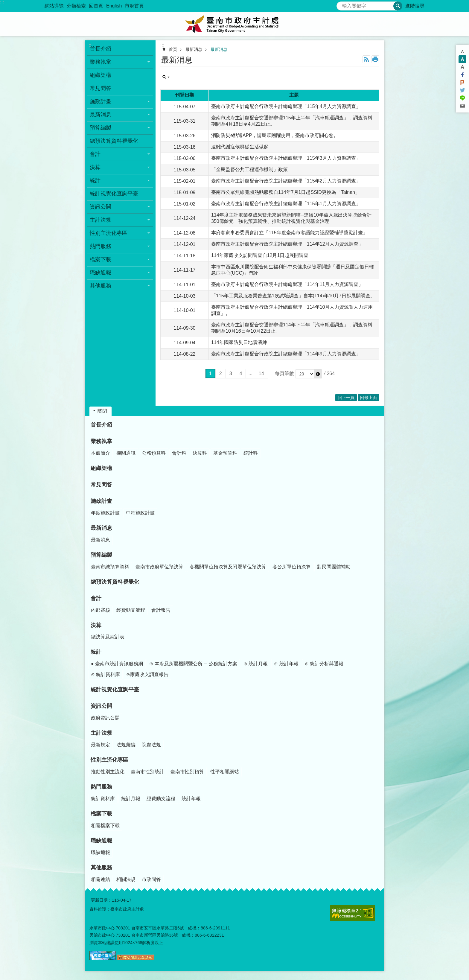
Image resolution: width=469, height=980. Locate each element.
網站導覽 (54, 6)
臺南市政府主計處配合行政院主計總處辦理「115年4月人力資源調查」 (286, 106)
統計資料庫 (103, 799)
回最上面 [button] (368, 398)
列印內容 (375, 59)
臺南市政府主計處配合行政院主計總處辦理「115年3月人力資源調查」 (286, 158)
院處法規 (151, 745)
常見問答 (100, 88)
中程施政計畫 (140, 513)
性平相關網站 (225, 772)
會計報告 (161, 610)
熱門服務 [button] (100, 246)
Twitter (462, 90)
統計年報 (191, 799)
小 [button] (462, 51)
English (114, 6)
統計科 (251, 453)
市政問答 (151, 879)
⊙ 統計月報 (256, 664)
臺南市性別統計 (147, 772)
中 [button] (462, 59)
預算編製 (101, 555)
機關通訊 (126, 453)
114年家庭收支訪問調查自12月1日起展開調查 (260, 255)
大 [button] (462, 67)
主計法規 (101, 733)
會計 (96, 598)
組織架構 (100, 75)
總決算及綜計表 (108, 637)
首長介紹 (100, 49)
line (462, 98)
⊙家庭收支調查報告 (147, 674)
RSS (366, 59)
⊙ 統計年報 (286, 664)
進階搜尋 (415, 6)
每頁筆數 (284, 373)
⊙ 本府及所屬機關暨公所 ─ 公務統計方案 (193, 664)
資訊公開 (101, 706)
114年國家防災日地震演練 (239, 342)
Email (462, 106)
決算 (96, 625)
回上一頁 (346, 398)
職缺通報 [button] (100, 273)
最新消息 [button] (100, 115)
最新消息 (194, 49)
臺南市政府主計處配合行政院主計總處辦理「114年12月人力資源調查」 (287, 244)
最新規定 (100, 745)
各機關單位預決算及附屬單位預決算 (228, 567)
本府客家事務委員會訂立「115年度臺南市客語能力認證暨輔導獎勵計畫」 (289, 233)
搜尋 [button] (398, 6)
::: (2, 3)
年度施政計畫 (105, 513)
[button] (318, 374)
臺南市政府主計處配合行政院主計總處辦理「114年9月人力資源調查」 (286, 354)
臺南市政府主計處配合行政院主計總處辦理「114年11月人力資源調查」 (287, 284)
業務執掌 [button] (100, 62)
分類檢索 (76, 6)
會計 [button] (95, 154)
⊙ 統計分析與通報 (324, 664)
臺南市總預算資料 (110, 567)
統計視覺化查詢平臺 (114, 194)
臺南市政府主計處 (234, 24)
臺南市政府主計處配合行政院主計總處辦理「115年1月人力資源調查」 (286, 204)
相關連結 (100, 879)
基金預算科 (225, 453)
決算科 (200, 453)
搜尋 (341, 4)
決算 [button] (95, 167)
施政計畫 (101, 501)
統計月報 (131, 799)
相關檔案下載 (105, 825)
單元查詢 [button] (166, 77)
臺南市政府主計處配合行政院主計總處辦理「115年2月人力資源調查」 (286, 181)
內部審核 (100, 610)
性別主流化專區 (109, 760)
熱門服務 (101, 787)
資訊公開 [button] (100, 207)
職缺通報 (101, 841)
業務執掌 (101, 441)
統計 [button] (95, 180)
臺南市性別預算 (187, 772)
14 (261, 373)
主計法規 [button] (100, 220)
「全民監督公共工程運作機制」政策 (249, 169)
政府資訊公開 (105, 718)
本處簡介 (100, 453)
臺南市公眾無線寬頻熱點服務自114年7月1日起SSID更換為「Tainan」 (285, 192)
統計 (96, 652)
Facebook (462, 75)
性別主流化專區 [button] (109, 233)
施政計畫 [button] (100, 101)
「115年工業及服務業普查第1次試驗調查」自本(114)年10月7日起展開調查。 (293, 296)
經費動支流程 (131, 610)
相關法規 (126, 879)
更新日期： (101, 900)
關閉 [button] (102, 411)
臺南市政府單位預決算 (159, 567)
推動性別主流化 (108, 772)
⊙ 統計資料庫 (105, 674)
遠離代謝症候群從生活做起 (240, 147)
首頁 (173, 49)
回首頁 (96, 6)
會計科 (179, 453)
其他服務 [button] (100, 286)
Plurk (462, 83)
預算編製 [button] (100, 128)
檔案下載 (101, 814)
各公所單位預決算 (292, 567)
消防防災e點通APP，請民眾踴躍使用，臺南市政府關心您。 (275, 135)
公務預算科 (154, 453)
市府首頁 (134, 6)
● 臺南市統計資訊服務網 (117, 664)
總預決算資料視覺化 (114, 141)
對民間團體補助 (334, 567)
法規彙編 (126, 745)
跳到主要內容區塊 (3, 3)
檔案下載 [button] (100, 259)
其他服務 (101, 868)
